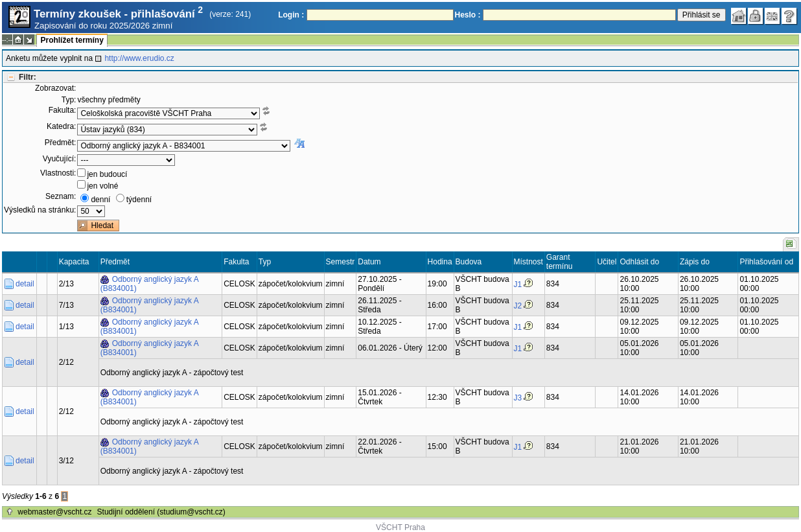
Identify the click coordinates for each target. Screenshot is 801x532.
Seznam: (61, 196)
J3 (518, 398)
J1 (518, 284)
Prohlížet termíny (72, 40)
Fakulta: (63, 110)
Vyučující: (60, 159)
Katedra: (61, 126)
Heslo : (468, 15)
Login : (291, 15)
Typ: (69, 100)
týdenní (139, 200)
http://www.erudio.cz (139, 58)
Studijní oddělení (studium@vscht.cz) (161, 512)
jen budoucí (107, 174)
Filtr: (28, 77)
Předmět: (61, 143)
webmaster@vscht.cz (54, 512)
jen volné (102, 186)
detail (25, 284)
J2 (518, 306)
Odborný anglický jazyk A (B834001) (150, 284)
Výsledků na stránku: (40, 210)
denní (100, 200)
